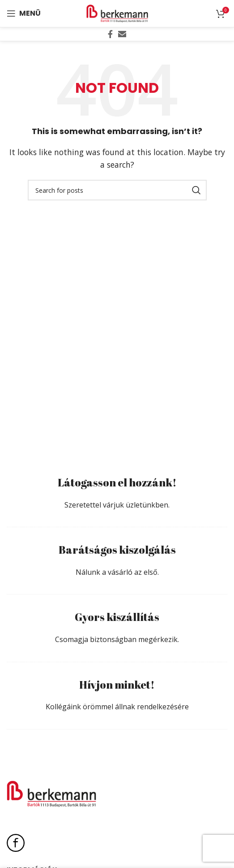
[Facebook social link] (110, 34)
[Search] (117, 190)
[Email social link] (122, 34)
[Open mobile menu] (24, 13)
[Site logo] (117, 13)
